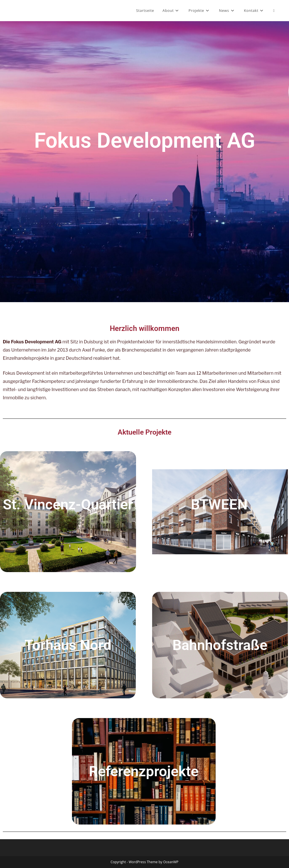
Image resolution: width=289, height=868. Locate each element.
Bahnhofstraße (220, 645)
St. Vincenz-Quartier (68, 504)
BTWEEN (219, 504)
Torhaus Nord (68, 645)
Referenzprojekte (144, 771)
